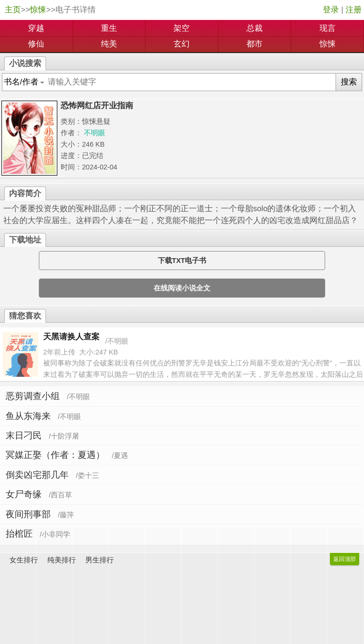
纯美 (109, 44)
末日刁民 (24, 435)
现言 (328, 28)
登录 (331, 10)
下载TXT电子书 (182, 261)
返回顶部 (345, 559)
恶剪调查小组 (33, 396)
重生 (109, 28)
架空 (182, 28)
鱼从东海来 (28, 416)
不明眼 (95, 133)
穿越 (36, 28)
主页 (13, 10)
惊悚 (38, 10)
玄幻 (182, 44)
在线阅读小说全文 (182, 288)
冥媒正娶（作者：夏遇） (55, 455)
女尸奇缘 (24, 494)
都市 (255, 44)
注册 (354, 10)
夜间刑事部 (28, 514)
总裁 (255, 28)
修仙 (36, 44)
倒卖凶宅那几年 (37, 475)
